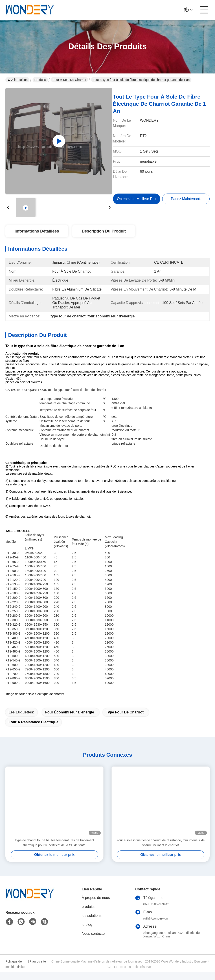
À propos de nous (96, 906)
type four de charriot (125, 720)
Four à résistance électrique (33, 730)
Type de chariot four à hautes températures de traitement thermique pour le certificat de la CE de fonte (54, 851)
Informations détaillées (37, 231)
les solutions (92, 923)
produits (88, 914)
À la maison (18, 80)
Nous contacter (94, 941)
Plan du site (38, 969)
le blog (87, 932)
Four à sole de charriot (69, 80)
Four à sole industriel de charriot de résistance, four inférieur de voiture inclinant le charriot (161, 851)
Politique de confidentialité (15, 972)
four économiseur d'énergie (70, 720)
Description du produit (104, 231)
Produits (40, 80)
